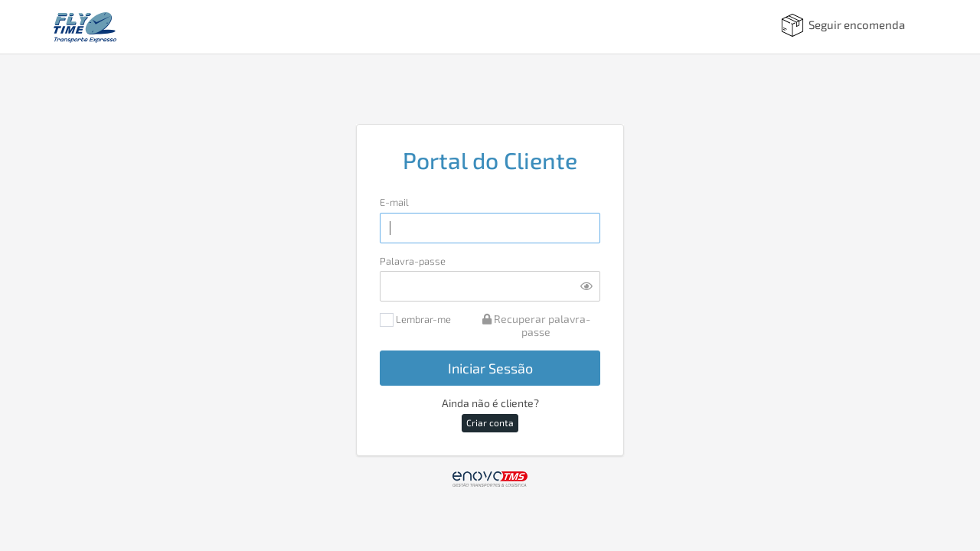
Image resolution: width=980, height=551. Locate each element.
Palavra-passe (413, 261)
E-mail (394, 202)
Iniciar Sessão (490, 368)
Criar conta (490, 422)
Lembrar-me (415, 320)
